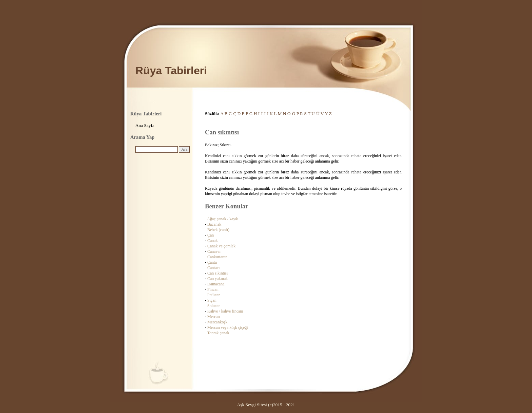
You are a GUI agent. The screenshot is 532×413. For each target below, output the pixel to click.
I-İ (260, 114)
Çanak (213, 241)
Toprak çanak (218, 333)
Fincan (213, 289)
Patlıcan (214, 295)
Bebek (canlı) (218, 230)
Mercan (214, 317)
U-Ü (316, 114)
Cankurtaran (217, 257)
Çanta (212, 262)
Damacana (216, 284)
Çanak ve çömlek (221, 246)
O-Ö (291, 114)
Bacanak (214, 224)
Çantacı (214, 268)
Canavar (214, 251)
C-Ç (232, 114)
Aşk (241, 405)
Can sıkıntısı (217, 273)
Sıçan (212, 300)
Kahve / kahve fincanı (225, 311)
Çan (211, 235)
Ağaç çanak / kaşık (222, 219)
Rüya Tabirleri (171, 71)
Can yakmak (217, 279)
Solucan (214, 306)
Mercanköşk (217, 322)
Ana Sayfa (145, 125)
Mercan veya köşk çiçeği (228, 327)
